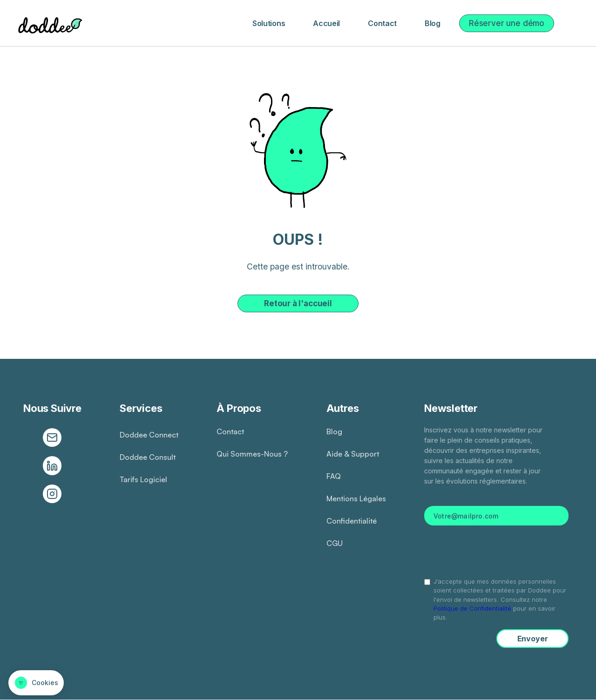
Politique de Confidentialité (472, 609)
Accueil (326, 23)
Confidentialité (352, 521)
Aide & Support (353, 454)
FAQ (334, 476)
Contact (382, 23)
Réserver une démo (507, 23)
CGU (335, 543)
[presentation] (496, 551)
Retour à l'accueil (298, 303)
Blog (433, 23)
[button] (269, 23)
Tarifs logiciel (143, 479)
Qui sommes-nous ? (252, 454)
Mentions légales (356, 498)
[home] (48, 23)
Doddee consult (148, 457)
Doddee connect (149, 435)
